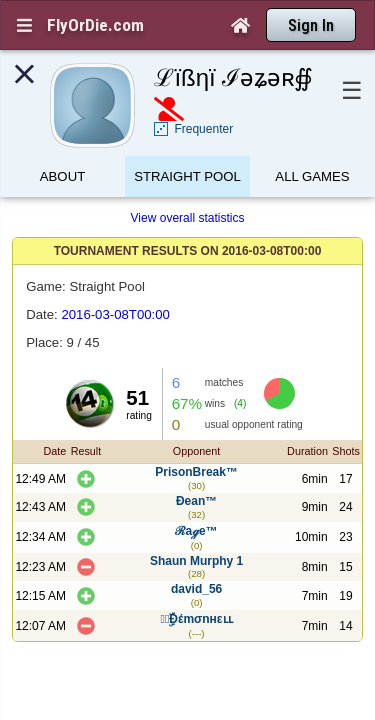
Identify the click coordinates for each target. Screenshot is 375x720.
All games (312, 142)
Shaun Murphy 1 (196, 526)
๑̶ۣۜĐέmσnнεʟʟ (197, 584)
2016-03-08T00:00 (115, 279)
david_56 (196, 554)
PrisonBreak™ (196, 437)
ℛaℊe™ (196, 496)
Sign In (311, 25)
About (62, 142)
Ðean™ (196, 466)
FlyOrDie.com (95, 25)
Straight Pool (187, 142)
